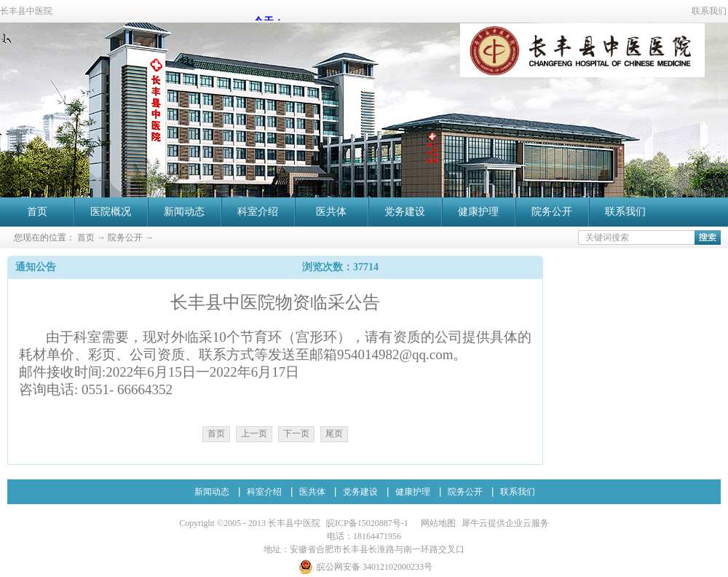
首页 (37, 212)
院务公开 (125, 238)
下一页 (296, 433)
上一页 (254, 433)
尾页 (334, 433)
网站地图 (436, 523)
